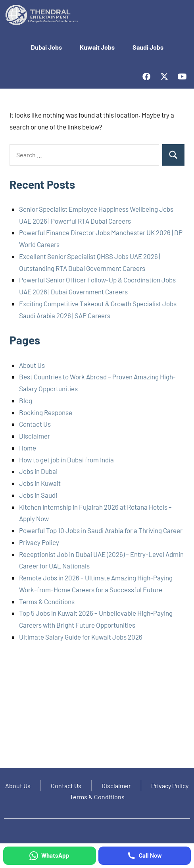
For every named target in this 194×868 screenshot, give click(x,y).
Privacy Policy (39, 542)
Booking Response (46, 412)
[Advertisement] (97, 708)
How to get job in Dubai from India (66, 460)
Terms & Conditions (47, 601)
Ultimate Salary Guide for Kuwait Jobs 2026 (81, 637)
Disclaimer (35, 436)
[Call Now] (145, 856)
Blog (26, 400)
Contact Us (35, 424)
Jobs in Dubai (38, 471)
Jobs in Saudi (38, 495)
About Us (32, 365)
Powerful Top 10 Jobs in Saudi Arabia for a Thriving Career (101, 530)
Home (28, 448)
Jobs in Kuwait (40, 483)
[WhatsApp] (50, 856)
